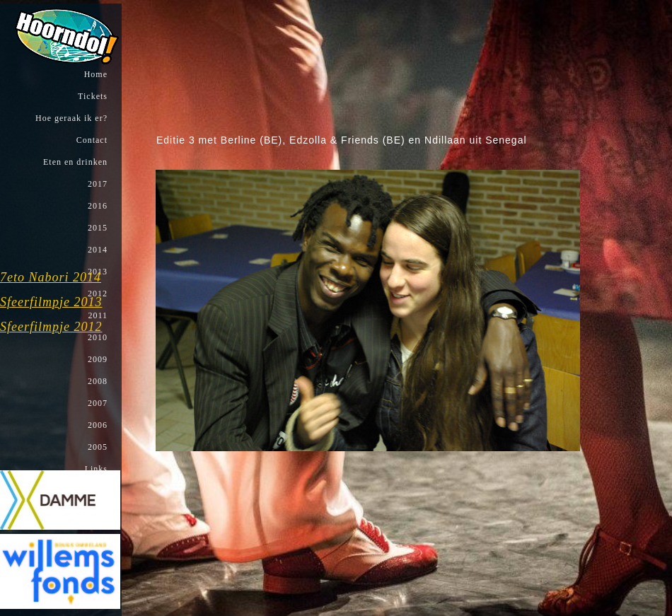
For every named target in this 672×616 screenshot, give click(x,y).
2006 (96, 425)
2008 (96, 381)
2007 (96, 403)
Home (94, 74)
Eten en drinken (74, 162)
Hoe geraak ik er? (70, 118)
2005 (96, 447)
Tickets (91, 96)
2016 (96, 206)
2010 (96, 337)
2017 (96, 184)
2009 (96, 359)
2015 (96, 228)
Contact (91, 140)
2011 (96, 315)
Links (95, 469)
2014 (96, 250)
